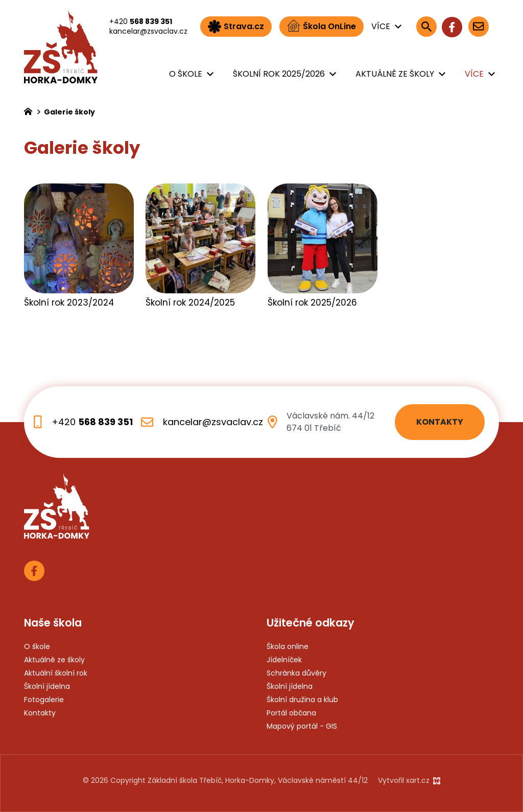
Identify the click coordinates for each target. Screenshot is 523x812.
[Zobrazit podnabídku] (398, 27)
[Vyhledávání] (426, 27)
